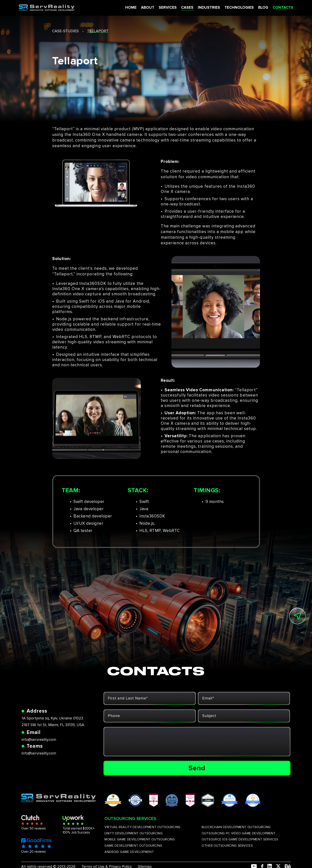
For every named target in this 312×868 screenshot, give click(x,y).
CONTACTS (282, 8)
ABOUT (146, 8)
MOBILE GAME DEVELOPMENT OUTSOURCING (140, 839)
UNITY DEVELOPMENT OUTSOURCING (134, 833)
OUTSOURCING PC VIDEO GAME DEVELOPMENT (239, 833)
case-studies (65, 31)
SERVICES (166, 8)
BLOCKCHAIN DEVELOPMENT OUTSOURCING (236, 827)
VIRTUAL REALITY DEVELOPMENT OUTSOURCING (142, 827)
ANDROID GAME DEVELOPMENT (129, 852)
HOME (129, 8)
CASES (186, 8)
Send (197, 768)
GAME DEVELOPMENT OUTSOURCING (133, 846)
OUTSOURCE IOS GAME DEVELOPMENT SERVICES (240, 839)
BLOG (262, 8)
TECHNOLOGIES (238, 8)
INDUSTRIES (208, 8)
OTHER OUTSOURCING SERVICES (227, 846)
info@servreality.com (39, 740)
